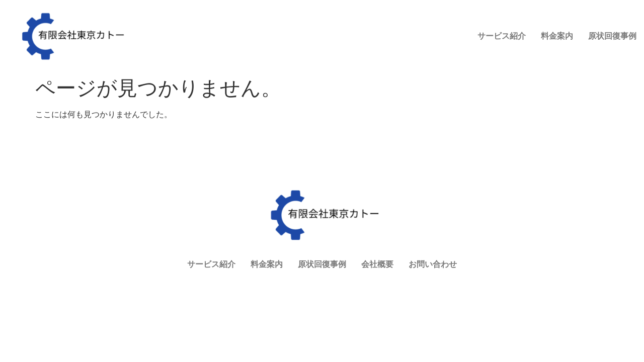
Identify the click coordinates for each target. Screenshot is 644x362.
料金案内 (436, 42)
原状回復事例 (492, 42)
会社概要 (547, 42)
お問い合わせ (602, 42)
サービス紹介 (381, 42)
